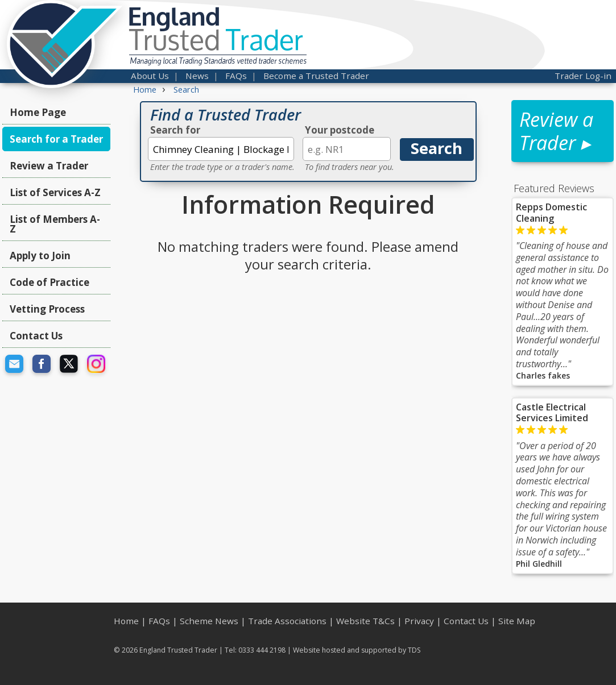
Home (126, 621)
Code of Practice (49, 282)
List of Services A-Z (55, 192)
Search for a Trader (56, 139)
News (197, 76)
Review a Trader (49, 166)
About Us (150, 76)
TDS (414, 650)
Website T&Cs (365, 621)
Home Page (38, 112)
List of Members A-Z (55, 224)
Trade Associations (287, 621)
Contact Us (36, 336)
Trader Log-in (583, 76)
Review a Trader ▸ (556, 131)
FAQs (236, 76)
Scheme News (209, 621)
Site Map (517, 621)
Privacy (419, 621)
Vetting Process (47, 309)
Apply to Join (40, 256)
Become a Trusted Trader (316, 76)
